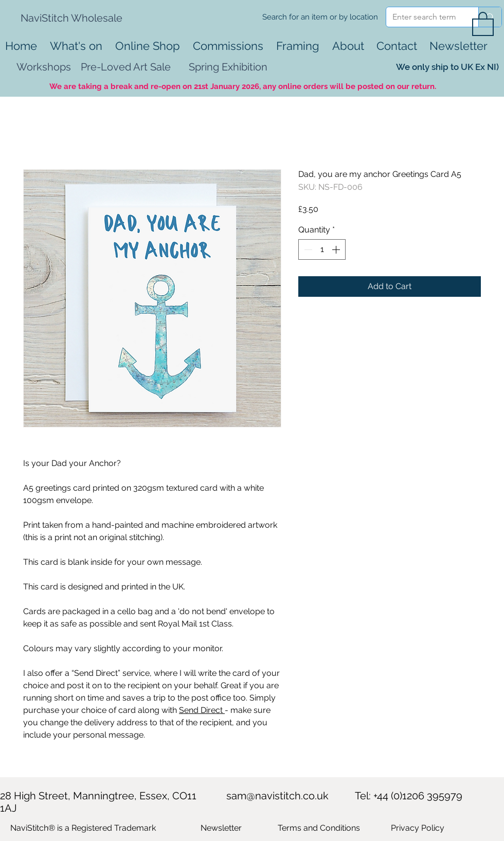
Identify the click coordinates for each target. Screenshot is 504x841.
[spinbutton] (322, 249)
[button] (483, 23)
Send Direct (202, 710)
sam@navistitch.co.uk (277, 796)
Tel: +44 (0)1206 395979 (409, 796)
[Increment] (337, 249)
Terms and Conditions (319, 828)
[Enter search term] (425, 17)
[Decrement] (307, 249)
